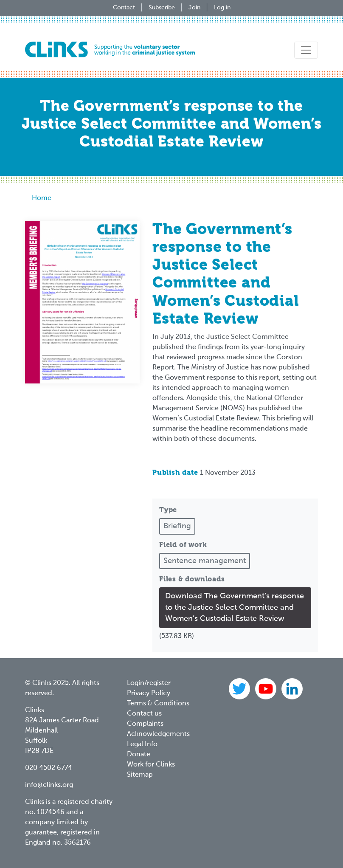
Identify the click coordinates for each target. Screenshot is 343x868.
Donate (139, 755)
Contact (124, 8)
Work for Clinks (151, 765)
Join (194, 8)
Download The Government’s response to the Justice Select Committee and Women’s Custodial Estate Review (235, 607)
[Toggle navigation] (306, 50)
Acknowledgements (158, 734)
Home (42, 198)
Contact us (144, 714)
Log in (222, 8)
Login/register (149, 683)
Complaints (145, 724)
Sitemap (140, 775)
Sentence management (205, 561)
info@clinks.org (49, 785)
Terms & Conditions (158, 704)
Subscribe (162, 8)
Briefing (177, 526)
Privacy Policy (149, 693)
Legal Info (142, 744)
